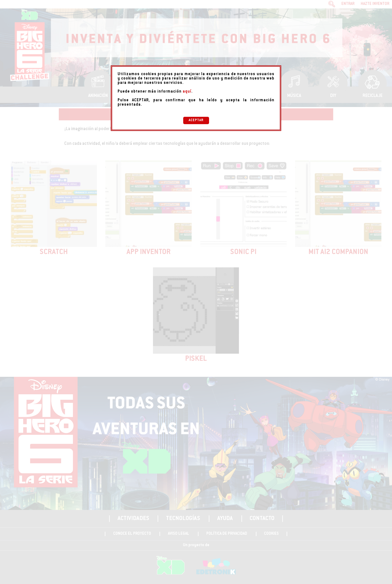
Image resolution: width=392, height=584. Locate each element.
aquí (187, 92)
